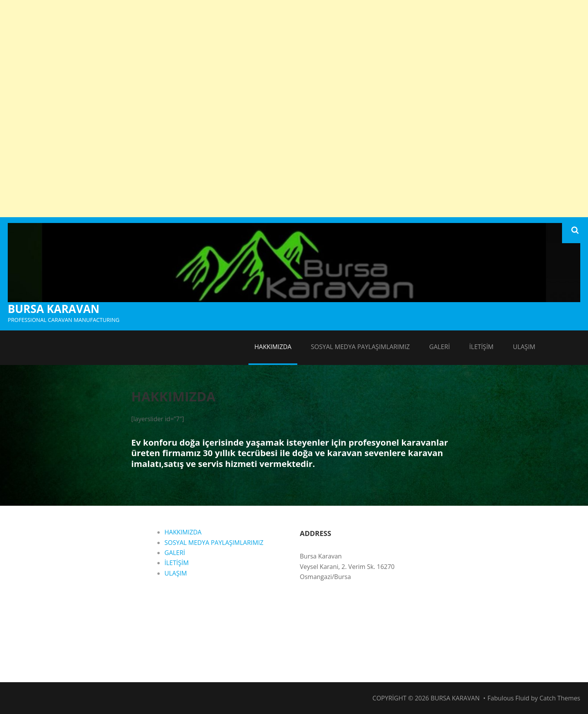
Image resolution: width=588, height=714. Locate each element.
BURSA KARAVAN (53, 309)
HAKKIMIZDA (273, 347)
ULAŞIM (524, 347)
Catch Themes (560, 698)
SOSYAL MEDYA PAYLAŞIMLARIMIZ (360, 347)
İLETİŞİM (482, 347)
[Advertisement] (294, 54)
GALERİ (439, 347)
